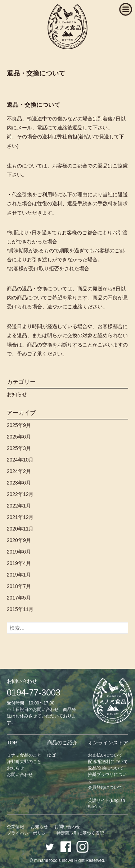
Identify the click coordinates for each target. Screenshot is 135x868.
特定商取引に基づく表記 (80, 833)
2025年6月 (19, 437)
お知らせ (17, 394)
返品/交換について (106, 768)
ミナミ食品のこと (24, 755)
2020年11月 (20, 529)
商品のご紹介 (62, 743)
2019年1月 (19, 575)
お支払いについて (105, 755)
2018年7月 (19, 586)
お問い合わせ (20, 775)
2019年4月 (19, 563)
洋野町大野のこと (24, 762)
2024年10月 (20, 460)
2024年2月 (19, 471)
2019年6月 (19, 552)
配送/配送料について (108, 762)
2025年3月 (19, 448)
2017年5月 (19, 598)
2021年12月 (20, 517)
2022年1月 (19, 506)
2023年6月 (19, 483)
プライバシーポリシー (28, 833)
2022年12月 (20, 494)
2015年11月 (20, 609)
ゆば (51, 755)
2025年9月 (19, 425)
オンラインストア (108, 743)
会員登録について (105, 787)
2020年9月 (19, 540)
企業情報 (15, 827)
